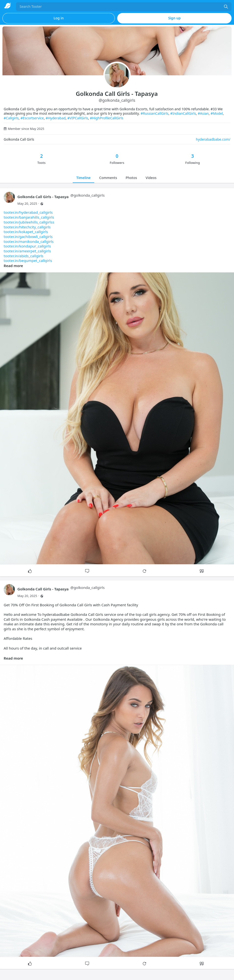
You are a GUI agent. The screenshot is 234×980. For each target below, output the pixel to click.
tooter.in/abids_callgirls (23, 256)
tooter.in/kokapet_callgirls (26, 232)
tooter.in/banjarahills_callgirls (29, 217)
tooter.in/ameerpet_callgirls (27, 251)
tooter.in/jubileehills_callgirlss (29, 222)
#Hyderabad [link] (56, 118)
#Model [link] (217, 113)
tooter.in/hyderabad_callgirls (28, 212)
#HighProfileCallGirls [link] (107, 118)
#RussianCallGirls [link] (154, 113)
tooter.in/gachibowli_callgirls (28, 237)
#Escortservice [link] (32, 118)
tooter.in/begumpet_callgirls (28, 260)
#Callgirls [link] (11, 118)
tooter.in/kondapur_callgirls (27, 246)
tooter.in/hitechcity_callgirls (27, 227)
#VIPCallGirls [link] (78, 118)
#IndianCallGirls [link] (183, 113)
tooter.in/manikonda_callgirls (29, 241)
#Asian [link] (203, 113)
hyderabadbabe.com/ (213, 139)
